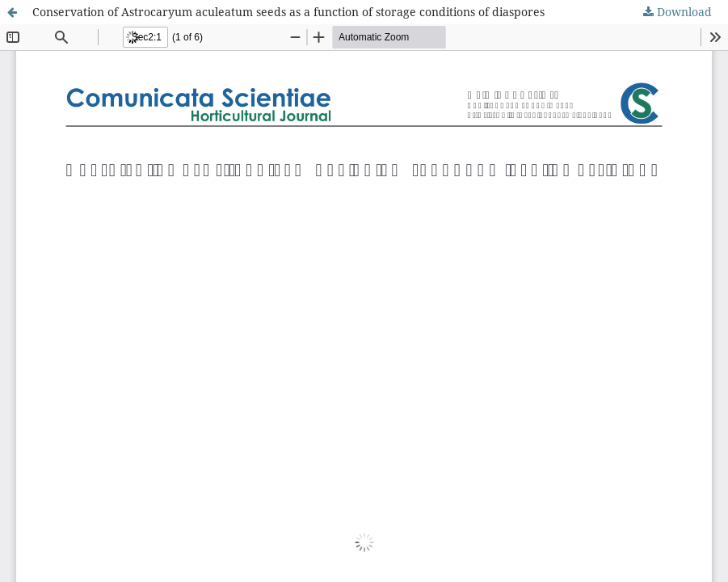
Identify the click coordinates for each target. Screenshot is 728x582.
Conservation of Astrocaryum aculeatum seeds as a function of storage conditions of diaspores (288, 12)
